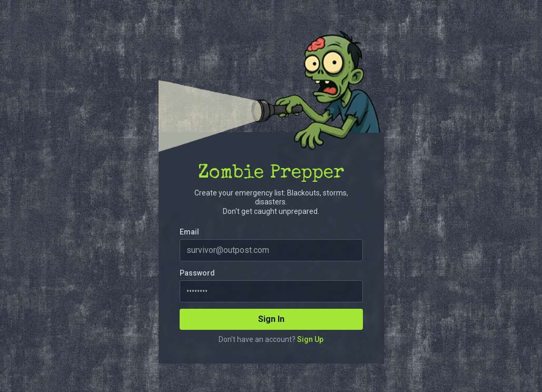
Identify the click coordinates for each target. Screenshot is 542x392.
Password (197, 273)
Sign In (271, 319)
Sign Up (310, 339)
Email (189, 232)
